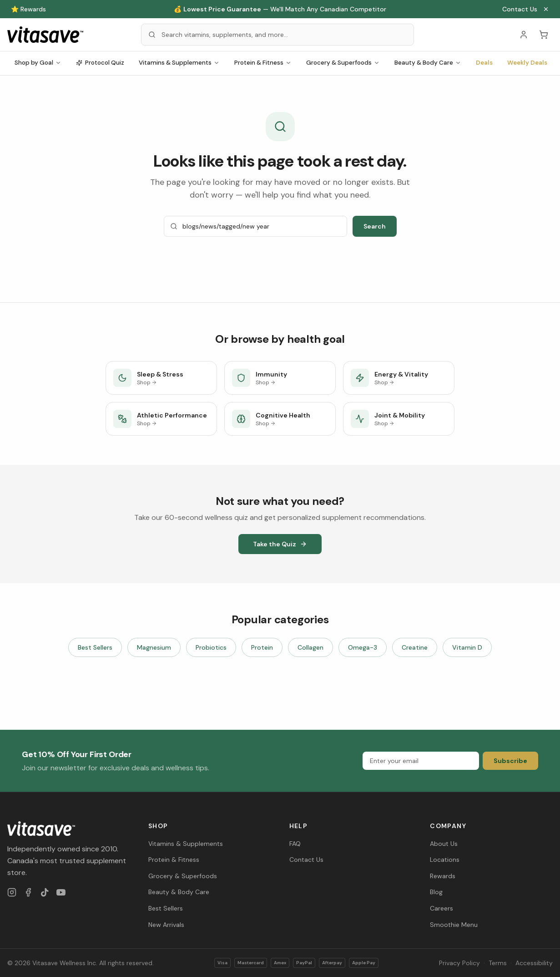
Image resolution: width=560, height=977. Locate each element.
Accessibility (534, 963)
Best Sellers (95, 647)
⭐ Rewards (28, 9)
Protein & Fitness (263, 63)
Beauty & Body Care (428, 63)
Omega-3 (363, 647)
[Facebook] (28, 892)
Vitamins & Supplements (179, 63)
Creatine (415, 647)
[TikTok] (45, 892)
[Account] (524, 35)
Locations (445, 860)
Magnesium (154, 647)
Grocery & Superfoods (343, 63)
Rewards (443, 876)
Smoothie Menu (454, 925)
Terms (498, 963)
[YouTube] (61, 892)
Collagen (310, 647)
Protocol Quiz (100, 63)
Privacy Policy (459, 963)
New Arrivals (166, 925)
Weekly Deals (527, 63)
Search (375, 226)
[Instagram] (12, 892)
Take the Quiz (280, 544)
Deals (484, 63)
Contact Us (520, 9)
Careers (441, 908)
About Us (444, 844)
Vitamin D (467, 647)
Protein (262, 647)
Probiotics (211, 647)
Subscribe (510, 761)
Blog (436, 892)
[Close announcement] (546, 9)
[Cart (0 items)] (544, 35)
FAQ (295, 844)
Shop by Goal (38, 63)
